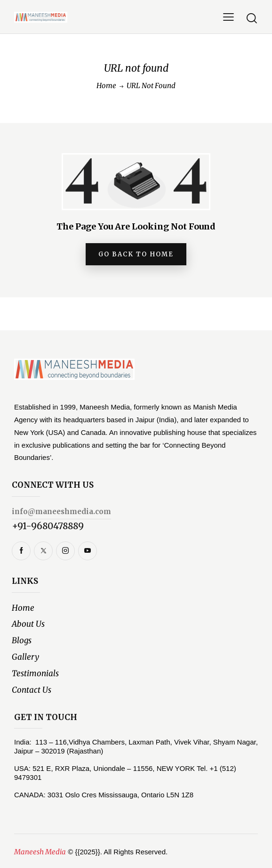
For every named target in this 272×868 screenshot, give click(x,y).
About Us (28, 624)
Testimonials (35, 673)
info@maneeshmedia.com (61, 512)
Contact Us (32, 690)
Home (106, 86)
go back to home (136, 254)
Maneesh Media (40, 852)
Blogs (22, 640)
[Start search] (252, 18)
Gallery (25, 657)
